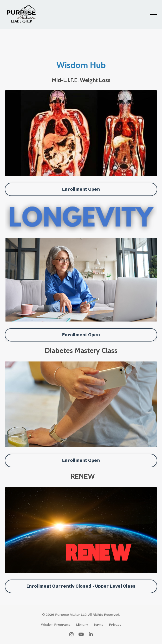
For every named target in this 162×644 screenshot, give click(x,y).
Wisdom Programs (56, 625)
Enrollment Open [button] (81, 189)
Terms (98, 625)
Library (82, 625)
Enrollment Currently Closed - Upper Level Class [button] (81, 586)
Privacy (115, 625)
